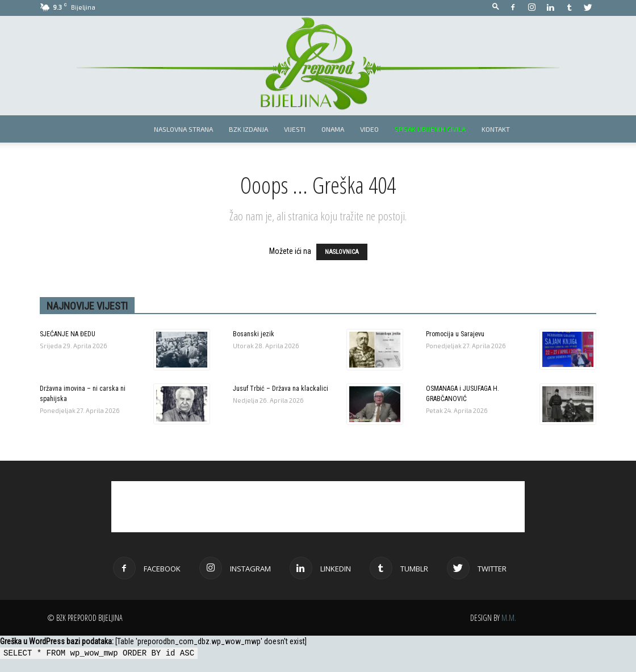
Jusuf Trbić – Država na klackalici (281, 389)
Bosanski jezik (254, 334)
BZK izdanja (248, 129)
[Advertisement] (318, 507)
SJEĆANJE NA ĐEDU (68, 334)
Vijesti (295, 129)
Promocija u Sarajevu (455, 334)
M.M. (509, 618)
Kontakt (496, 129)
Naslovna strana (183, 129)
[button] (496, 7)
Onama (333, 129)
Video (369, 129)
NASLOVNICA (342, 252)
